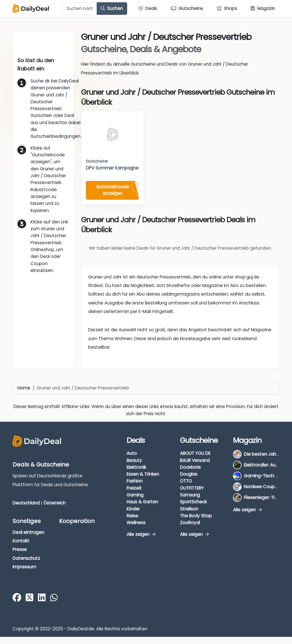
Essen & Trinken (143, 474)
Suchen (112, 8)
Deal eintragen (28, 532)
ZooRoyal (190, 523)
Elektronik (136, 467)
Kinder (133, 509)
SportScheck (193, 502)
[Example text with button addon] (80, 9)
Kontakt (21, 541)
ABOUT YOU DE (195, 453)
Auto (132, 453)
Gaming (135, 495)
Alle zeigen (141, 534)
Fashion (135, 481)
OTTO (186, 481)
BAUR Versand (195, 460)
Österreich (54, 503)
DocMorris (190, 467)
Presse (20, 549)
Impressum (24, 567)
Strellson (189, 509)
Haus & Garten (142, 502)
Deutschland (26, 503)
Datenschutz (26, 558)
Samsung (190, 495)
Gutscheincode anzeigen (112, 190)
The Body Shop (196, 516)
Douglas (189, 474)
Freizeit (134, 488)
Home (24, 388)
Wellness (136, 523)
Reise (132, 516)
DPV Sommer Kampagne (112, 168)
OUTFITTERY (192, 488)
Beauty (134, 460)
